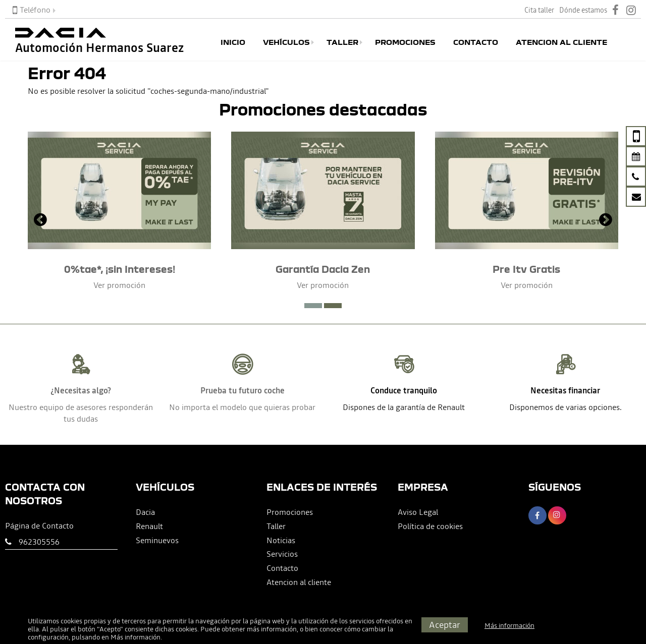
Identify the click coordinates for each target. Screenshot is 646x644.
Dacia (145, 512)
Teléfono (32, 10)
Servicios (282, 554)
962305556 (39, 542)
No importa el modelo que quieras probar (242, 407)
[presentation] (40, 221)
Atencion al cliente (561, 42)
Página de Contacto (39, 525)
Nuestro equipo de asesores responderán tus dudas (81, 413)
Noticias (281, 540)
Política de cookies (430, 526)
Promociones (405, 42)
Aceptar (445, 625)
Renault (149, 526)
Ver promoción (119, 285)
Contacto (476, 42)
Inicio (233, 42)
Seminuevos (157, 540)
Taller (342, 42)
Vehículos (286, 42)
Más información (136, 637)
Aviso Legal (418, 512)
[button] (313, 306)
